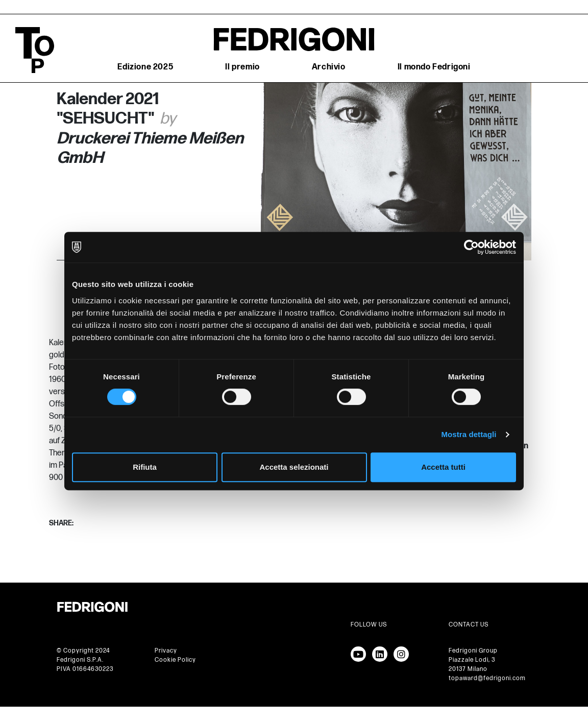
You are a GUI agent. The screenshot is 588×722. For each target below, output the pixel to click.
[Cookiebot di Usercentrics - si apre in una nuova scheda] (471, 247)
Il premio (242, 67)
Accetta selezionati (294, 467)
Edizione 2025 (145, 67)
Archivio (329, 67)
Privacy (166, 651)
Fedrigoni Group (473, 651)
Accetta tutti (443, 467)
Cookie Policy (175, 660)
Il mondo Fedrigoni (434, 67)
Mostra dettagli (469, 434)
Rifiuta (145, 467)
